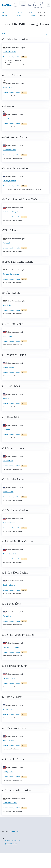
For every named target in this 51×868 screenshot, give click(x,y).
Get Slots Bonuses (36, 5)
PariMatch (7, 243)
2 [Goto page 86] (49, 35)
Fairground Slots (9, 678)
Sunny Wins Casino (10, 803)
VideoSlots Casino (9, 52)
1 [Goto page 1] (47, 35)
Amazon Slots (8, 461)
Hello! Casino (8, 87)
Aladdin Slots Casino (10, 554)
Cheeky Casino (8, 772)
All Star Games (8, 492)
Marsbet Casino (9, 367)
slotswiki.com (14, 831)
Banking (12, 57)
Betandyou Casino (10, 181)
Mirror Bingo (8, 336)
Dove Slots (7, 429)
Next (3, 33)
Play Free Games (43, 5)
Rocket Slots (7, 709)
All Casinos (23, 4)
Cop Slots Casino (9, 585)
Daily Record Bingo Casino (12, 212)
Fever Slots (7, 616)
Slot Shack (7, 398)
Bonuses (5, 57)
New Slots (16, 5)
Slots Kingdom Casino (11, 647)
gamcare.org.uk (11, 844)
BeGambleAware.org (13, 841)
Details (18, 57)
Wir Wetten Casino (10, 150)
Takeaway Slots (8, 740)
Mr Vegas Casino (9, 523)
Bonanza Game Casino (11, 274)
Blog (29, 5)
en (48, 5)
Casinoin (6, 119)
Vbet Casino (7, 305)
